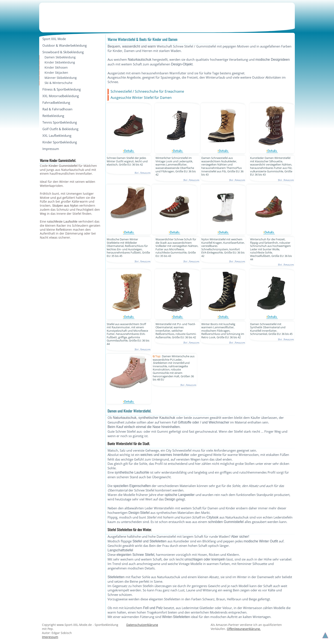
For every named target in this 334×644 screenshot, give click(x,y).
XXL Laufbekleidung (57, 135)
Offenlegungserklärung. (244, 629)
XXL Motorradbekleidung (61, 96)
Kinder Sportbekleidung (60, 142)
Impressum (51, 149)
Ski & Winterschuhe (58, 83)
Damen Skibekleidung (60, 57)
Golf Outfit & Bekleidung (60, 129)
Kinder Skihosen (56, 67)
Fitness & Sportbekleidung (62, 89)
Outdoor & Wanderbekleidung (65, 45)
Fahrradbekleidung (56, 102)
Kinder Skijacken (56, 73)
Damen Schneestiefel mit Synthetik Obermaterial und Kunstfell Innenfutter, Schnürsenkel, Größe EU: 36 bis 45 (271, 329)
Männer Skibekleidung (61, 78)
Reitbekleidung (53, 116)
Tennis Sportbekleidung (60, 122)
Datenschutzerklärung (142, 625)
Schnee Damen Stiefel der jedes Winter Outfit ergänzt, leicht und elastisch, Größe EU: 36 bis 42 (127, 161)
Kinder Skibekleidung (60, 62)
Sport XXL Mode (54, 39)
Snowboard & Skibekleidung (63, 52)
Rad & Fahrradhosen (57, 109)
